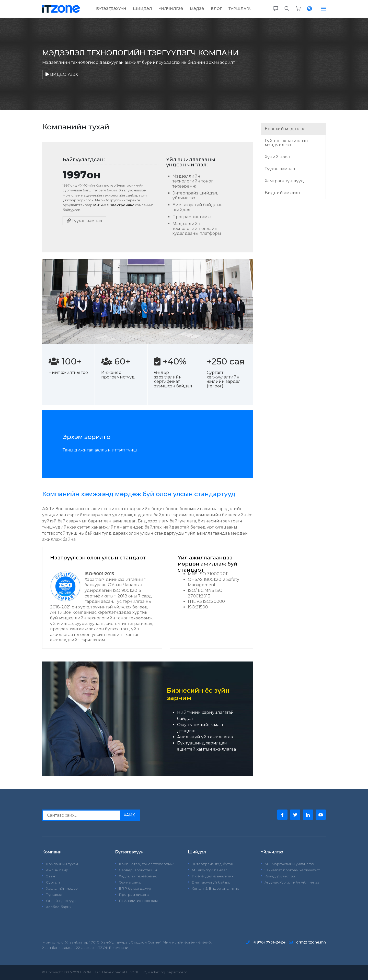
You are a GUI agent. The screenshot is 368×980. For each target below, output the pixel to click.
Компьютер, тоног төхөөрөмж (146, 864)
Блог (216, 9)
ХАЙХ (129, 815)
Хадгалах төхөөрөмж (138, 876)
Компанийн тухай (62, 864)
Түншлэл (54, 895)
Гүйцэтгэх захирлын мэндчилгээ (286, 143)
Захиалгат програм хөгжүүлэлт (292, 870)
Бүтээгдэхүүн (111, 9)
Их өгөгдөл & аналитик (213, 876)
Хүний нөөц (278, 157)
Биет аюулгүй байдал (211, 882)
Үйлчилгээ (171, 9)
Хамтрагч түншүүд (284, 181)
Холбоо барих (59, 907)
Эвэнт (51, 876)
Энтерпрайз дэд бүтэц (213, 864)
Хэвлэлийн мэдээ (62, 888)
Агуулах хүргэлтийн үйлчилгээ (292, 882)
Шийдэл (142, 9)
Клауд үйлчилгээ (280, 876)
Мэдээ (197, 9)
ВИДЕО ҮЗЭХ (62, 74)
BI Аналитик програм (138, 901)
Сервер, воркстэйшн (138, 870)
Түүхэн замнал (84, 221)
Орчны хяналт (131, 882)
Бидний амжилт (283, 193)
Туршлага (240, 9)
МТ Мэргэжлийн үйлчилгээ (289, 864)
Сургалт (53, 882)
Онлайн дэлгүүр (61, 901)
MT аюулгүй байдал (210, 870)
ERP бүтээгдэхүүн (136, 888)
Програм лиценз (134, 895)
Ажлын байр (57, 870)
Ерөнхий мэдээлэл (285, 129)
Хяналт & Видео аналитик (215, 888)
